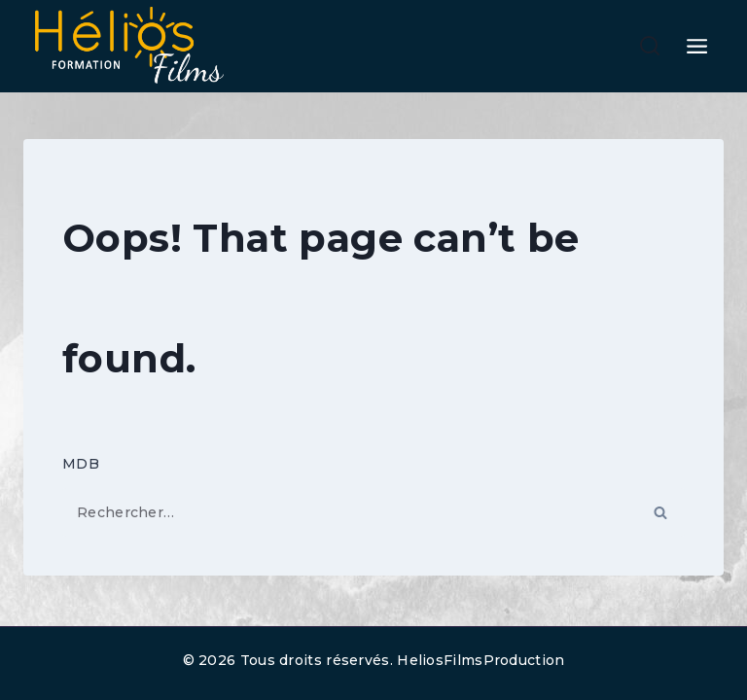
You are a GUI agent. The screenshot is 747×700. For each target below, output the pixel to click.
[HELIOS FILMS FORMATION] (126, 46)
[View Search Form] (650, 47)
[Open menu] (697, 46)
